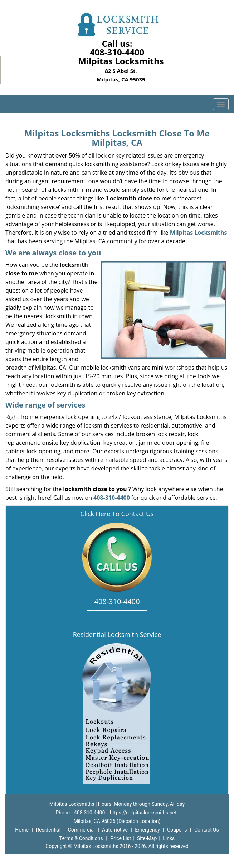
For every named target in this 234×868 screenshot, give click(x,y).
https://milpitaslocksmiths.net (143, 813)
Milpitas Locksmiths (199, 233)
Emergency (147, 830)
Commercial (81, 830)
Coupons (177, 830)
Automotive (115, 830)
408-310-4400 (117, 52)
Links (169, 838)
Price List (121, 838)
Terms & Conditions (81, 838)
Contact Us (207, 830)
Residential (48, 830)
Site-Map (147, 838)
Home (22, 830)
